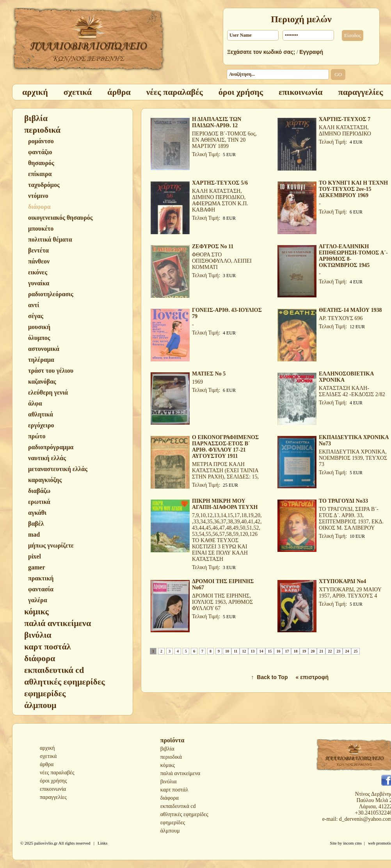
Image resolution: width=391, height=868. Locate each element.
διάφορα (170, 798)
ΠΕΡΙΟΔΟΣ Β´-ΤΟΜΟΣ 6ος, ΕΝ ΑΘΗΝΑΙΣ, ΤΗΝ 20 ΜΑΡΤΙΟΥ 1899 (224, 140)
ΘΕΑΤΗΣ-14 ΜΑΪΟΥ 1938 (350, 310)
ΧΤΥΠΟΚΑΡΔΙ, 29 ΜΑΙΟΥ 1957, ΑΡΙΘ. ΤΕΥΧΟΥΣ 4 (350, 593)
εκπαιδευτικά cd (178, 806)
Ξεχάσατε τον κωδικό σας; (261, 52)
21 (321, 651)
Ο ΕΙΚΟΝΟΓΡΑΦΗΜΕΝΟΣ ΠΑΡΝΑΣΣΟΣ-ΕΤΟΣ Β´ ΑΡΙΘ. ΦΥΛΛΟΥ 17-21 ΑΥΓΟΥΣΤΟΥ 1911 (225, 447)
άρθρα (47, 764)
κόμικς (168, 765)
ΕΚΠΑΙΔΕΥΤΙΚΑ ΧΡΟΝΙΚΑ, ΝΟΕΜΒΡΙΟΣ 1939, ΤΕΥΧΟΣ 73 (353, 458)
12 (244, 651)
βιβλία (167, 749)
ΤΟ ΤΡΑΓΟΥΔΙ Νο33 (343, 501)
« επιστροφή (312, 677)
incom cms (352, 843)
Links (102, 843)
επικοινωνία (53, 789)
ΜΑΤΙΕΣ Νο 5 (209, 374)
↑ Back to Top (270, 677)
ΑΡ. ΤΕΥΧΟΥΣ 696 (341, 318)
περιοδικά (171, 757)
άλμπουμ (170, 831)
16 (278, 651)
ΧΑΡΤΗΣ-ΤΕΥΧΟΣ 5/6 (220, 183)
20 (313, 651)
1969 (197, 382)
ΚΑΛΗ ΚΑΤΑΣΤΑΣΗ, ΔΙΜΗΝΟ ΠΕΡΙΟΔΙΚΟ (345, 131)
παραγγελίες (53, 797)
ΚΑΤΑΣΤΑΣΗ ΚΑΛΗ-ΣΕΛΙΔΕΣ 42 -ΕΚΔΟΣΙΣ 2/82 (352, 391)
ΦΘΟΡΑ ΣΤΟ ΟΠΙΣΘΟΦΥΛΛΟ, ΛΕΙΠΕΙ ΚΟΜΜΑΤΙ (222, 261)
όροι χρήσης (53, 781)
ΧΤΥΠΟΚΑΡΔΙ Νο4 (342, 581)
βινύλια (169, 782)
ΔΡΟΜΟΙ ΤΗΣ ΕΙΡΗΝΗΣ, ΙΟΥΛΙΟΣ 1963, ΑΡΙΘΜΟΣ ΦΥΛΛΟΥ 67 (222, 602)
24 (347, 651)
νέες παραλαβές (57, 773)
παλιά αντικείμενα (180, 773)
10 (227, 651)
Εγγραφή (311, 52)
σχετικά (48, 756)
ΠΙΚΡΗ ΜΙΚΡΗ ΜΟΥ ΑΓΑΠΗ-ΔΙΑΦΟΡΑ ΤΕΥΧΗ (225, 504)
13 (252, 651)
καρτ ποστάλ (174, 790)
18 (295, 651)
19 (304, 651)
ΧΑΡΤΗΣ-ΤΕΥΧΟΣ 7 (345, 119)
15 (270, 651)
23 (338, 651)
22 (330, 651)
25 (355, 651)
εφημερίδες (173, 823)
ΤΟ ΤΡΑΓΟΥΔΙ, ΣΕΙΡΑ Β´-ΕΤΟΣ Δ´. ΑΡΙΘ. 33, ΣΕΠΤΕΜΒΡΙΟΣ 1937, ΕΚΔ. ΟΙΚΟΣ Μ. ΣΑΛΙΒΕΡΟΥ (351, 518)
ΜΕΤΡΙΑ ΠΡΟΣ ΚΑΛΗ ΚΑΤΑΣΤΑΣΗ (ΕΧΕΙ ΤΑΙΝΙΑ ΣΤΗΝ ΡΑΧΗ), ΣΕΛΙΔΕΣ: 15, (225, 470)
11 (235, 651)
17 (287, 651)
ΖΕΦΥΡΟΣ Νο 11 (213, 246)
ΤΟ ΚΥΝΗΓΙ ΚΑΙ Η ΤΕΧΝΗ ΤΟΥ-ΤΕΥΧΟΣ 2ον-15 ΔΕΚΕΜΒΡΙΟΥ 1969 (353, 189)
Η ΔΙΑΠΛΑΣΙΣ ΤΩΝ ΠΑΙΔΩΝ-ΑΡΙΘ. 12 (217, 122)
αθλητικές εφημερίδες (184, 814)
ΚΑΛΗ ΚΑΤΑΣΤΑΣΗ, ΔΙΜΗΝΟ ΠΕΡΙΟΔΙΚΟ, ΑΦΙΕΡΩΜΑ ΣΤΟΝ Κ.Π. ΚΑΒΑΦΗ (220, 200)
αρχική (47, 748)
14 (261, 651)
